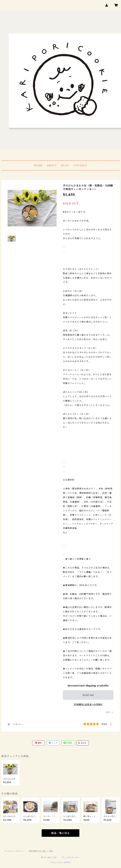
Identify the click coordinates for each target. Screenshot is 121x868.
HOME (38, 165)
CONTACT (80, 165)
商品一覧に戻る (60, 833)
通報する (109, 712)
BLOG (65, 165)
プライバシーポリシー (14, 851)
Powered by (61, 862)
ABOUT (52, 165)
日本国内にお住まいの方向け (88, 704)
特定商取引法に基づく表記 (41, 851)
